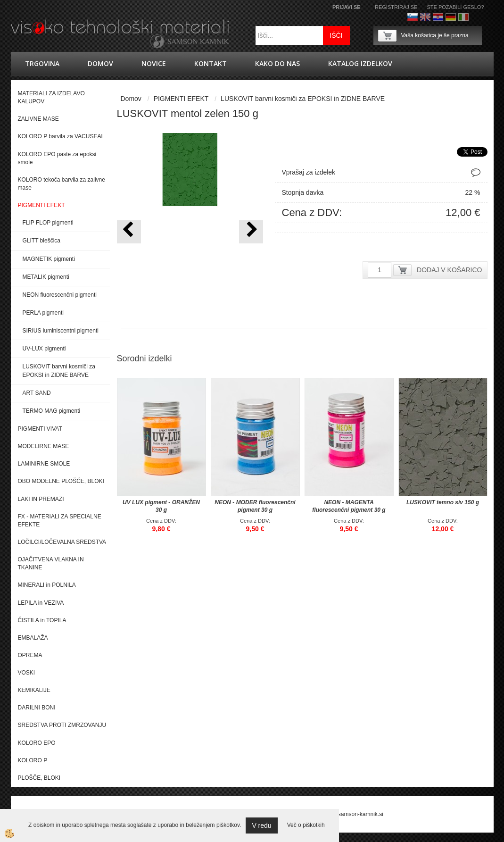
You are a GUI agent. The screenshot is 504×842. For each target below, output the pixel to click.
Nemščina (451, 17)
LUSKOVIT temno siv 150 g (443, 502)
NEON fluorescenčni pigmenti (60, 295)
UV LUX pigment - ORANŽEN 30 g (161, 506)
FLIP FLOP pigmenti (48, 223)
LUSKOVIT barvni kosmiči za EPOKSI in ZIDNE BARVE (59, 371)
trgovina (42, 63)
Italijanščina (463, 17)
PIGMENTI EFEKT (181, 99)
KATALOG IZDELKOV (360, 63)
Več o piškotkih (306, 825)
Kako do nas (277, 63)
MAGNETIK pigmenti (49, 259)
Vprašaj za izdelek (309, 172)
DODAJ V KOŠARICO (449, 270)
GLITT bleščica (41, 241)
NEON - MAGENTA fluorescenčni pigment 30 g (349, 506)
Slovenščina (413, 17)
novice (154, 63)
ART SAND (37, 393)
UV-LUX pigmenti (44, 349)
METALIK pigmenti (46, 277)
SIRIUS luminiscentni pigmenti (61, 331)
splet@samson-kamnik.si (352, 814)
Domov (100, 63)
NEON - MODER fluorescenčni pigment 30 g (255, 506)
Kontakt (211, 63)
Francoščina (476, 17)
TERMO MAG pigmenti (52, 411)
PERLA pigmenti (43, 313)
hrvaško (438, 17)
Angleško (425, 17)
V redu (261, 825)
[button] (251, 232)
